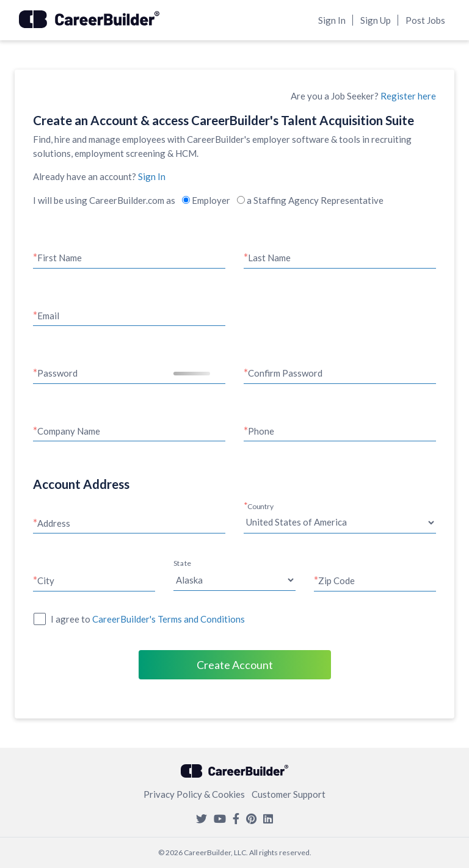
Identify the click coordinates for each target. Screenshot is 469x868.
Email (48, 316)
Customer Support (289, 794)
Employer (206, 200)
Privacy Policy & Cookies (194, 794)
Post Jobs (425, 20)
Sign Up (376, 20)
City (46, 580)
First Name (60, 258)
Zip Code (336, 580)
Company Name (69, 431)
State (182, 563)
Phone (261, 431)
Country (261, 506)
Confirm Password (285, 373)
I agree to (148, 619)
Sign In (332, 20)
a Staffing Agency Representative (310, 200)
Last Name (269, 258)
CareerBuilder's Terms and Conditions (169, 619)
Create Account (235, 665)
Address (54, 523)
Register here (408, 96)
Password (57, 373)
